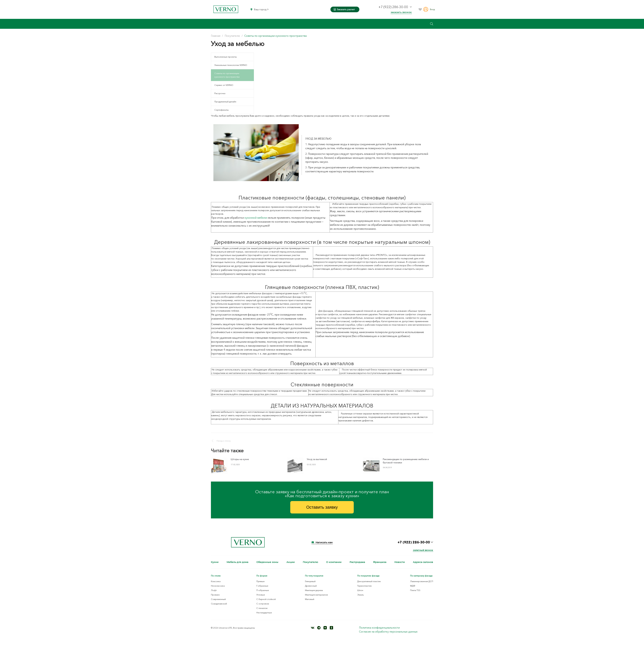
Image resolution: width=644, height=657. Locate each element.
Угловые (261, 595)
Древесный (311, 586)
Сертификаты (221, 110)
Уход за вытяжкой (317, 459)
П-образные (263, 591)
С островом (263, 604)
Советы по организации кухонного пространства (227, 75)
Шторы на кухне (240, 459)
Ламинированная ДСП (422, 582)
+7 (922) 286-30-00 (394, 7)
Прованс (215, 595)
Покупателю (310, 563)
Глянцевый (310, 582)
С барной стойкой (266, 600)
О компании (334, 563)
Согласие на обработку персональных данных (388, 632)
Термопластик (364, 586)
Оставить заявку (322, 508)
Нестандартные (264, 613)
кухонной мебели (256, 218)
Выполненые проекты (226, 57)
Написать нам (322, 543)
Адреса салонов (423, 563)
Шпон (360, 591)
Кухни (215, 563)
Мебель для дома (237, 563)
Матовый (310, 600)
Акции (291, 563)
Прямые (261, 582)
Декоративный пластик (369, 582)
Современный (218, 600)
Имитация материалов (316, 595)
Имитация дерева (314, 591)
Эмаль (361, 595)
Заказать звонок (401, 12)
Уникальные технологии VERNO (231, 65)
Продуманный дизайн (225, 102)
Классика (216, 582)
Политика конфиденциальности (379, 628)
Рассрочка (220, 93)
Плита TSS (415, 591)
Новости (400, 563)
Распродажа (357, 563)
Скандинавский (219, 604)
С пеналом (262, 609)
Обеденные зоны (267, 563)
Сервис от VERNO (224, 85)
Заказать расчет (344, 9)
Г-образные (262, 586)
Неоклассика (218, 586)
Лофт (214, 591)
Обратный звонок (423, 551)
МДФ (413, 586)
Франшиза (380, 563)
